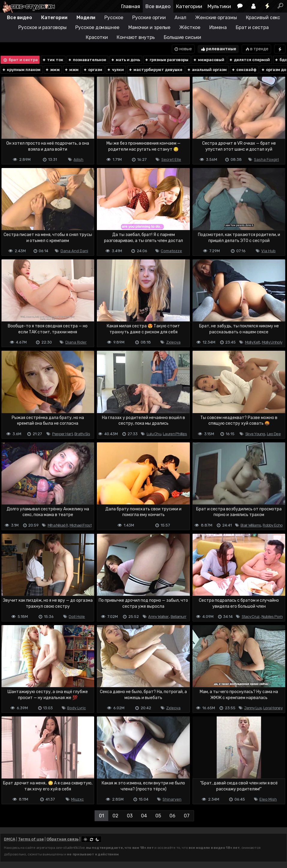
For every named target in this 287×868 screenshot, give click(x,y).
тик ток (53, 60)
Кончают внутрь (136, 37)
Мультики (219, 6)
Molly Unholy (272, 342)
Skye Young (255, 434)
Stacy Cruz (251, 617)
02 (115, 816)
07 (187, 816)
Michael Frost (81, 525)
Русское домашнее (97, 27)
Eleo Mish (268, 799)
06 (172, 816)
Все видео (158, 6)
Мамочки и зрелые (149, 27)
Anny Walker (158, 617)
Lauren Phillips (175, 434)
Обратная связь (63, 839)
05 (158, 816)
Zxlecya (173, 342)
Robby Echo (273, 525)
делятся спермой (249, 60)
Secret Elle (171, 159)
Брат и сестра (252, 27)
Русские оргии (149, 18)
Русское (114, 18)
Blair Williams (251, 525)
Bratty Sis (82, 434)
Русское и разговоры (42, 27)
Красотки (97, 37)
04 (144, 816)
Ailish (78, 159)
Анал (180, 18)
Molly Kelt (253, 342)
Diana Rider (76, 342)
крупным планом (21, 70)
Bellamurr (179, 617)
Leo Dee (274, 434)
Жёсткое (190, 27)
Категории (189, 6)
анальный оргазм (207, 70)
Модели (86, 18)
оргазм (93, 70)
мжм (71, 70)
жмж (52, 70)
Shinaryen (172, 799)
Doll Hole (77, 617)
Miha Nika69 (58, 525)
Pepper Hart (62, 434)
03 (130, 816)
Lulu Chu (154, 434)
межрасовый (209, 60)
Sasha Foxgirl (266, 159)
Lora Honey (273, 708)
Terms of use (31, 839)
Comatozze (171, 251)
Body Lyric (76, 708)
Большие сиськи (182, 37)
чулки (115, 70)
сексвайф (244, 70)
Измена (218, 27)
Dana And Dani (74, 251)
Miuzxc (77, 799)
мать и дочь (125, 60)
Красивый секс (263, 18)
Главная (131, 6)
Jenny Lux (253, 708)
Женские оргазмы (216, 18)
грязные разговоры (166, 60)
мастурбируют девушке (155, 70)
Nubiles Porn (272, 617)
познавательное (87, 60)
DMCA (10, 839)
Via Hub (268, 251)
